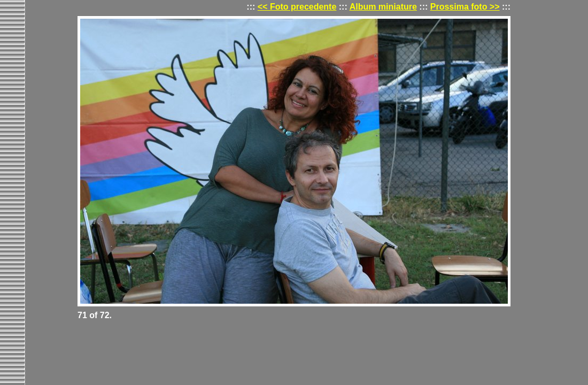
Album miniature (383, 7)
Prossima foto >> (465, 7)
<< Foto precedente (297, 7)
